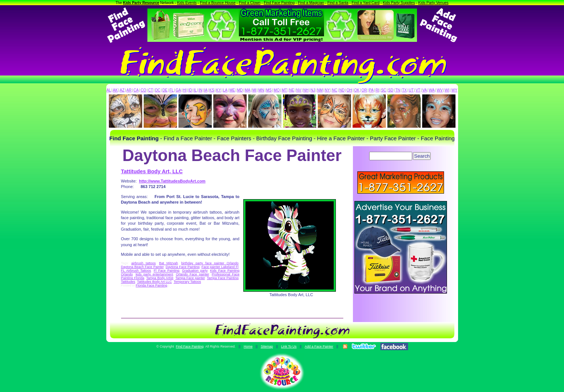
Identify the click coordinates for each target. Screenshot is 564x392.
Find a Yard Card (366, 3)
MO (277, 90)
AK (115, 90)
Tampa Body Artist (160, 278)
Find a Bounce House (218, 3)
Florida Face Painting (152, 285)
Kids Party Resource (141, 3)
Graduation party (195, 271)
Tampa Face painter (190, 278)
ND (342, 90)
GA (178, 90)
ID (190, 90)
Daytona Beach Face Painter (142, 267)
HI (185, 90)
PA (371, 90)
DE (165, 90)
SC (384, 90)
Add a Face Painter (319, 346)
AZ (122, 90)
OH (349, 90)
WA (432, 90)
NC (334, 90)
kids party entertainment (154, 274)
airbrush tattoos (144, 263)
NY (327, 90)
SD (391, 90)
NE (291, 90)
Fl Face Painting (166, 271)
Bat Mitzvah (169, 263)
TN (398, 90)
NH (306, 90)
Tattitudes (128, 282)
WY (454, 90)
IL (195, 90)
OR (364, 90)
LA (225, 90)
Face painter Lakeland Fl (220, 267)
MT (284, 90)
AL (109, 90)
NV (299, 90)
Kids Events (187, 3)
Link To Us (289, 346)
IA (206, 90)
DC (158, 90)
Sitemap (267, 346)
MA (248, 90)
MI (254, 90)
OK (357, 90)
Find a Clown (250, 3)
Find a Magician (311, 3)
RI (377, 90)
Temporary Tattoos (187, 282)
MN (261, 90)
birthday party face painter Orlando (210, 263)
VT (418, 90)
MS (269, 90)
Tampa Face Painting (223, 278)
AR (129, 90)
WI (447, 90)
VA (425, 90)
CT (151, 90)
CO (143, 90)
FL (171, 90)
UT (411, 90)
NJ (313, 90)
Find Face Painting (279, 3)
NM (320, 90)
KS (212, 90)
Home (248, 346)
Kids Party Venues (433, 3)
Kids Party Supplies (399, 3)
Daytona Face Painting (183, 267)
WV (440, 90)
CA (136, 90)
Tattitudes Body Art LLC (154, 282)
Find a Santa (338, 3)
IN (200, 90)
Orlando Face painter (192, 274)
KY (219, 90)
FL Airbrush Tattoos (136, 271)
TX (405, 90)
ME (232, 90)
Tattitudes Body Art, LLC (152, 171)
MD (240, 90)
